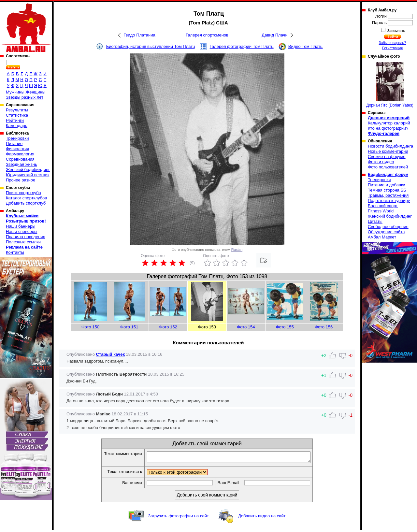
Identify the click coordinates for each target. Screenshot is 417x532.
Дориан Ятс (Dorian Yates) (390, 85)
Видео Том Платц (306, 46)
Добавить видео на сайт (262, 518)
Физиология (17, 149)
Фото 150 (90, 327)
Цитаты (375, 221)
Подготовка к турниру (389, 201)
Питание (14, 144)
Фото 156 (324, 327)
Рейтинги (15, 120)
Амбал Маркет (382, 237)
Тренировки (17, 138)
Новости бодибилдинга (390, 146)
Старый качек (110, 354)
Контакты (15, 252)
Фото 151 (129, 327)
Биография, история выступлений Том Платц (151, 46)
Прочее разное (21, 180)
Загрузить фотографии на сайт (178, 518)
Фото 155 (285, 327)
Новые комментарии (388, 151)
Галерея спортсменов (207, 35)
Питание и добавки (387, 185)
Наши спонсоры (22, 231)
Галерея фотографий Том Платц (242, 46)
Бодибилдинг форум (388, 175)
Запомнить (396, 31)
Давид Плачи (274, 35)
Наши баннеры (21, 226)
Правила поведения (26, 237)
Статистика (17, 115)
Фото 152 (168, 327)
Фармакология (20, 154)
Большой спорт (383, 206)
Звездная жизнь (22, 164)
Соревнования (20, 159)
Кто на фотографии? (388, 128)
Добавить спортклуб (26, 203)
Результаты (17, 110)
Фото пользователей (388, 167)
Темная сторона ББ (387, 190)
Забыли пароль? (393, 43)
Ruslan (237, 250)
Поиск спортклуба (23, 193)
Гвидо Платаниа (139, 35)
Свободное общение (388, 227)
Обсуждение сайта (386, 232)
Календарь (17, 126)
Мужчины (15, 92)
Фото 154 (246, 327)
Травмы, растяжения (388, 195)
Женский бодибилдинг (28, 170)
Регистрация (392, 48)
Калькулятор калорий (389, 123)
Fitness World (381, 211)
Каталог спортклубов (26, 198)
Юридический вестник (28, 175)
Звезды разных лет (25, 97)
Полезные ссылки (23, 242)
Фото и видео (381, 162)
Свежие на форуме (387, 157)
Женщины (35, 92)
